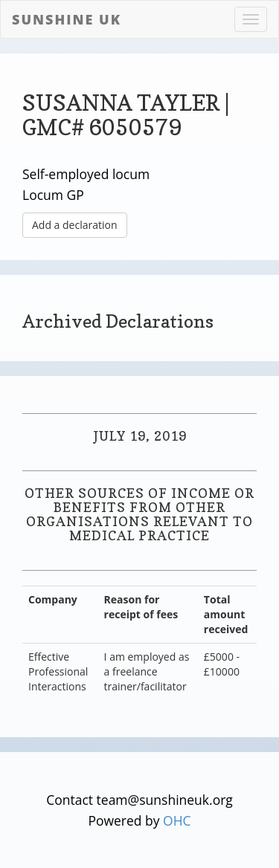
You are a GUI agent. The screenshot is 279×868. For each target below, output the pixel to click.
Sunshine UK (67, 19)
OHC (177, 820)
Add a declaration (75, 225)
